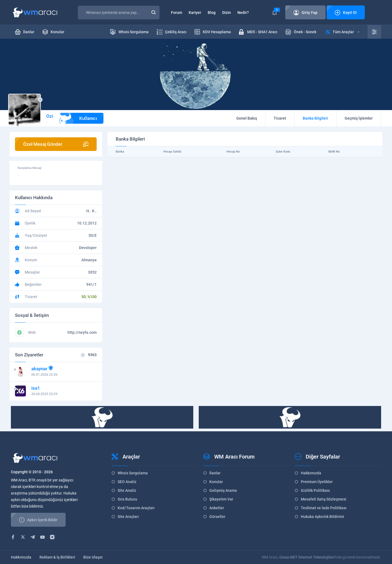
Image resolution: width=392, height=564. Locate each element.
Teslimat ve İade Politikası (324, 508)
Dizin (226, 13)
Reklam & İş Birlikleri (57, 557)
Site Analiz (127, 490)
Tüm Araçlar (343, 32)
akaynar (39, 369)
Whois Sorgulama (133, 473)
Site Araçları (128, 517)
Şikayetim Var (221, 499)
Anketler (217, 508)
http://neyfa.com (82, 332)
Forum (177, 13)
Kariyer (195, 13)
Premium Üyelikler (317, 482)
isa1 (36, 388)
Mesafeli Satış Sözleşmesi (324, 499)
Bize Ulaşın (93, 557)
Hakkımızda (311, 473)
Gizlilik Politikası (315, 490)
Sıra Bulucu (127, 499)
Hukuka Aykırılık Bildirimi (322, 517)
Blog (212, 13)
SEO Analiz (127, 482)
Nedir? (243, 13)
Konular (216, 482)
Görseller (217, 517)
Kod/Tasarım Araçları (136, 508)
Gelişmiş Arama (223, 490)
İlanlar (215, 473)
